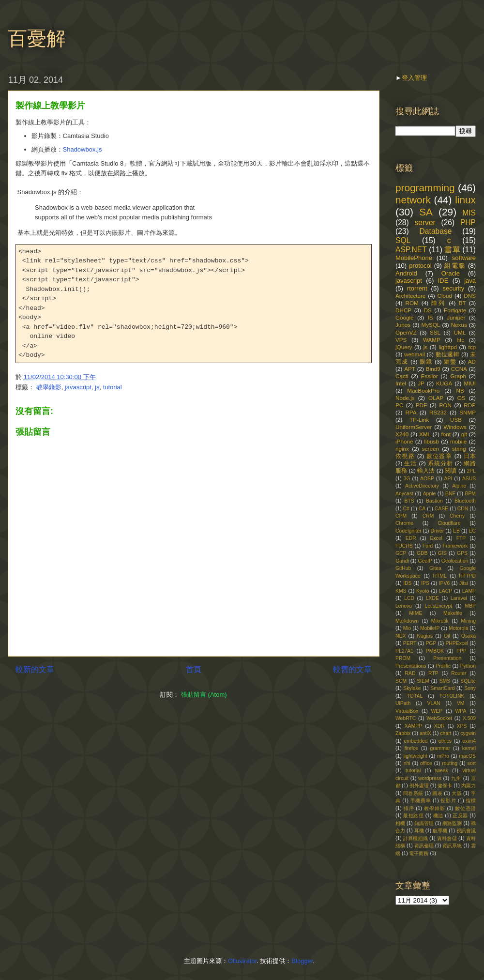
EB (456, 531)
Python (468, 666)
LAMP (469, 591)
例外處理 (419, 786)
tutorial (113, 387)
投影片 (448, 801)
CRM (428, 516)
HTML (439, 576)
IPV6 (445, 583)
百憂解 (37, 38)
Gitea (435, 568)
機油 (438, 816)
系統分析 (440, 463)
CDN (463, 509)
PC (399, 405)
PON (446, 405)
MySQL (431, 325)
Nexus (459, 325)
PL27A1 (404, 651)
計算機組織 (416, 838)
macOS (467, 756)
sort (472, 763)
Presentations (411, 666)
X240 (402, 434)
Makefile (453, 613)
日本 (470, 456)
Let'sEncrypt (438, 606)
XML (425, 434)
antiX (425, 733)
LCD (409, 598)
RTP (433, 673)
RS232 (438, 412)
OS (461, 398)
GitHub (403, 568)
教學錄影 (49, 387)
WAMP (432, 340)
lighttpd (448, 347)
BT (462, 303)
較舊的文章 (352, 669)
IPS (425, 583)
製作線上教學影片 (50, 106)
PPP (461, 651)
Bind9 (433, 369)
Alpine (459, 486)
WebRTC (406, 718)
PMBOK (435, 651)
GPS (462, 553)
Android (406, 273)
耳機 (419, 831)
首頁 (194, 669)
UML (460, 332)
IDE (443, 281)
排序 (409, 808)
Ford (428, 546)
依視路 (405, 456)
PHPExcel (457, 643)
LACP (446, 591)
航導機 (440, 831)
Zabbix (403, 733)
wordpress (430, 778)
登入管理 (414, 78)
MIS (469, 213)
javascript (78, 387)
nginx (402, 449)
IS (430, 317)
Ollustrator (242, 961)
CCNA (459, 369)
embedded (416, 741)
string (459, 449)
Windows (455, 427)
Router (459, 673)
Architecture (410, 296)
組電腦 (455, 266)
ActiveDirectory (422, 486)
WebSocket (439, 718)
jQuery (404, 347)
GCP (401, 553)
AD (472, 361)
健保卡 (445, 786)
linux (465, 200)
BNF (450, 494)
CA (422, 509)
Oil (447, 636)
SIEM (423, 681)
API (448, 479)
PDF (421, 405)
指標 (471, 801)
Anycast (404, 494)
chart (446, 733)
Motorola (458, 628)
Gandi (402, 561)
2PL (472, 471)
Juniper (456, 317)
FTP (461, 538)
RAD (410, 673)
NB (460, 390)
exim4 (469, 741)
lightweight (416, 756)
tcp (472, 347)
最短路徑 (413, 816)
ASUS (469, 479)
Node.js (405, 398)
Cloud (445, 296)
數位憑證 (465, 808)
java (470, 281)
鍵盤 (450, 361)
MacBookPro (423, 390)
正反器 (460, 816)
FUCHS (404, 546)
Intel (401, 383)
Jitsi (464, 583)
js (97, 387)
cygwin (468, 733)
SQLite (468, 681)
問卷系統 (413, 793)
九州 (456, 778)
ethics (445, 741)
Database (436, 231)
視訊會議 (466, 831)
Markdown (407, 621)
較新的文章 (35, 669)
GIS (442, 553)
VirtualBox (407, 711)
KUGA (444, 383)
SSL (435, 332)
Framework (455, 546)
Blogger (302, 961)
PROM (403, 658)
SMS (445, 681)
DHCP (403, 310)
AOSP (427, 479)
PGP (431, 643)
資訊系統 (452, 846)
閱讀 (451, 470)
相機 (400, 823)
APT (410, 369)
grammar (440, 748)
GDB (422, 553)
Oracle (451, 273)
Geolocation (455, 561)
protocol (420, 266)
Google (405, 317)
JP (421, 383)
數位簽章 (439, 456)
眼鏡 (426, 361)
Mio (407, 628)
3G (407, 479)
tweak (442, 771)
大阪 (457, 793)
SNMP (468, 412)
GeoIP (425, 561)
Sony (470, 688)
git (464, 434)
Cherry (457, 516)
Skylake (412, 688)
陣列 (439, 303)
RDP (470, 405)
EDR (411, 538)
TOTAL (415, 696)
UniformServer (414, 427)
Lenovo (404, 606)
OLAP (436, 398)
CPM (401, 516)
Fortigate (455, 310)
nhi (407, 763)
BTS (409, 501)
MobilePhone (414, 258)
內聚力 (469, 786)
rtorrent (417, 288)
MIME (416, 613)
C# (406, 509)
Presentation (447, 658)
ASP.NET (411, 250)
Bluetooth (465, 501)
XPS (462, 726)
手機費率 (421, 801)
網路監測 (452, 823)
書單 (452, 250)
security (453, 288)
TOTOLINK (452, 696)
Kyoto (423, 591)
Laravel (459, 598)
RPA (411, 412)
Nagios (425, 636)
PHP (468, 222)
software (464, 258)
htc (460, 340)
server (425, 222)
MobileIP (430, 628)
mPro (443, 756)
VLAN (433, 703)
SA (426, 212)
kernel (469, 748)
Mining (468, 621)
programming (425, 188)
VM (461, 703)
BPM (470, 494)
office (426, 763)
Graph (458, 376)
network (413, 200)
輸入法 (426, 470)
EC (472, 531)
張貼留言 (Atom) (204, 695)
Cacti (402, 376)
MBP (470, 606)
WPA (461, 711)
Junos (403, 325)
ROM (412, 303)
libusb (431, 441)
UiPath (403, 703)
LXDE (432, 598)
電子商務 (419, 853)
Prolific (443, 666)
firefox (411, 748)
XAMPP (413, 726)
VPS (401, 340)
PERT (410, 643)
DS (427, 310)
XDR (439, 726)
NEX (401, 636)
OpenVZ (406, 332)
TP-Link (419, 420)
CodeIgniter (408, 531)
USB (456, 420)
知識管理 (424, 823)
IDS (407, 583)
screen (431, 449)
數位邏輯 (448, 354)
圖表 (437, 793)
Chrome (404, 523)
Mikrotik (440, 621)
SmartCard (442, 688)
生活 (410, 463)
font (446, 434)
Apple (430, 494)
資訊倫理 (424, 846)
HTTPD (467, 576)
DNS (470, 296)
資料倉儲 (447, 838)
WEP (437, 711)
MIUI (470, 383)
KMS (401, 591)
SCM (401, 681)
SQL (403, 240)
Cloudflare (449, 523)
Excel (436, 538)
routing (450, 763)
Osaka (469, 636)
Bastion (434, 501)
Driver (438, 531)
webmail (415, 354)
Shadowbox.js (83, 149)
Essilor (430, 376)
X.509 (469, 718)
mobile (458, 441)
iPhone (404, 441)
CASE (441, 509)
